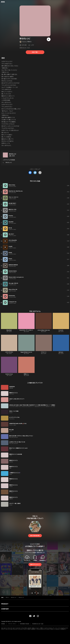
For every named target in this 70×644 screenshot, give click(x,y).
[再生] (49, 39)
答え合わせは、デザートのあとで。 (26, 330)
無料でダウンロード (35, 565)
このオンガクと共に (9, 352)
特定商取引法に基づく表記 (38, 624)
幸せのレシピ (13, 154)
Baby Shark (9, 330)
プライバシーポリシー (12, 624)
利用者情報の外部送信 (25, 624)
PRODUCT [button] (5, 604)
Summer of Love (9, 374)
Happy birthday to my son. (26, 352)
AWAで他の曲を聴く (35, 536)
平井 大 (29, 42)
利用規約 (3, 624)
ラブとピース (44, 352)
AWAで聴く (35, 52)
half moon (61, 352)
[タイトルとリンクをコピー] (40, 173)
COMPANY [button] (5, 609)
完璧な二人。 (26, 374)
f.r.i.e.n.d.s (61, 330)
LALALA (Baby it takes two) (44, 330)
